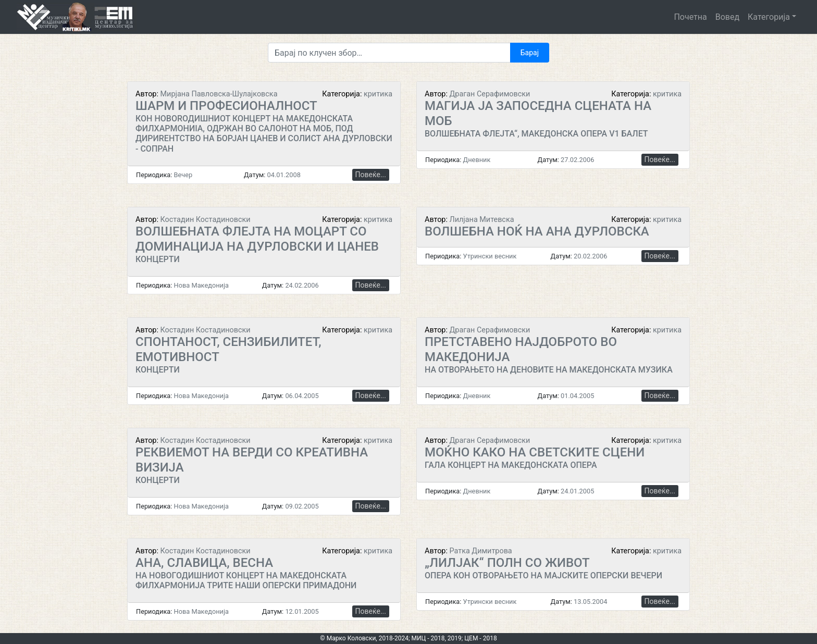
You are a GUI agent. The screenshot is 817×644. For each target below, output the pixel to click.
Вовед (727, 17)
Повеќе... (371, 175)
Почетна (690, 17)
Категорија (769, 17)
